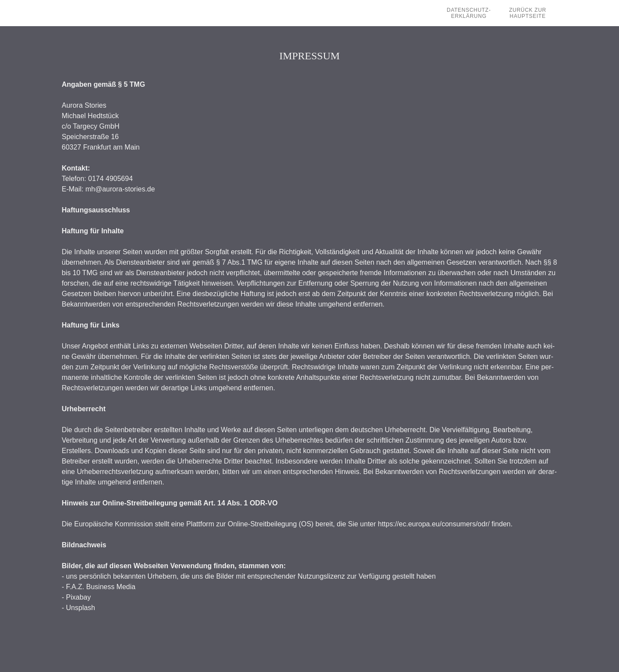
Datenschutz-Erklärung (469, 13)
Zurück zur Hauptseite (528, 13)
